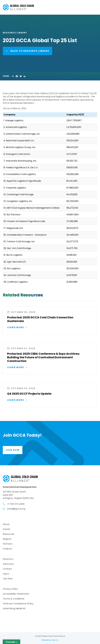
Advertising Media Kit (14, 609)
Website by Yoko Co (50, 640)
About (6, 525)
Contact (7, 569)
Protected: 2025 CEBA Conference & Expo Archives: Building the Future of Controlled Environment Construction (43, 357)
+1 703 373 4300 (16, 504)
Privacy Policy (10, 589)
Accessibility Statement (16, 594)
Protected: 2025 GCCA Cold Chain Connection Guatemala (40, 319)
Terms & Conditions (14, 599)
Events (7, 529)
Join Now (8, 579)
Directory (8, 559)
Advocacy (8, 564)
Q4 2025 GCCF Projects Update (29, 394)
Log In (6, 574)
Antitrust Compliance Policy (18, 604)
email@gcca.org (16, 509)
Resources (9, 534)
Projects (7, 549)
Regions (7, 539)
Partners (8, 544)
